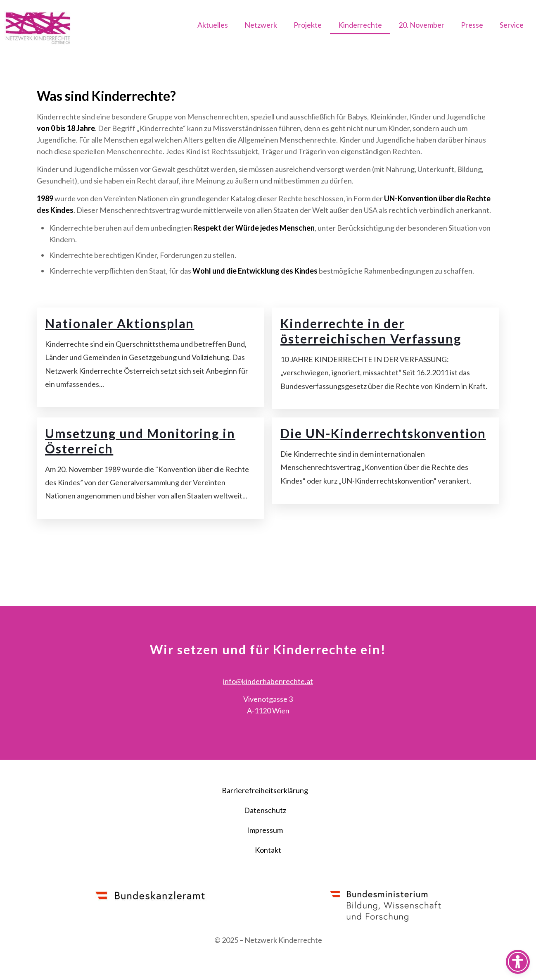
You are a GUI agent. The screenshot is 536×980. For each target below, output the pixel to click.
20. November (421, 25)
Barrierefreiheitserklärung (265, 814)
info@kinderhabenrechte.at (268, 705)
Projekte (308, 25)
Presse (472, 25)
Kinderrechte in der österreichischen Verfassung (371, 354)
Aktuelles (213, 25)
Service (512, 25)
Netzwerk (261, 25)
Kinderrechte (360, 25)
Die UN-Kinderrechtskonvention (384, 457)
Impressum (265, 854)
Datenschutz (265, 834)
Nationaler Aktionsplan (120, 346)
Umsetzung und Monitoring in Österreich (141, 465)
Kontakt (268, 874)
